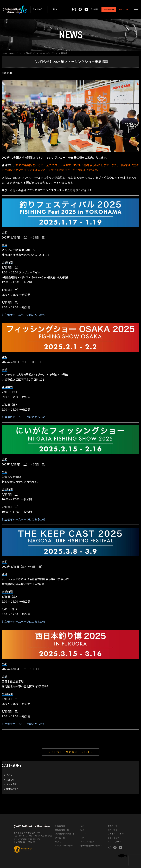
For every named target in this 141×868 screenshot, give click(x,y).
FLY (55, 9)
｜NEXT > (85, 752)
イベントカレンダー (64, 846)
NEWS (11, 53)
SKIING (38, 9)
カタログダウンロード (65, 834)
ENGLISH (120, 9)
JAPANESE (105, 9)
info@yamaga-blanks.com (27, 839)
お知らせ (10, 779)
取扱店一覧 (113, 826)
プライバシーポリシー (117, 834)
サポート (84, 826)
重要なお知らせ (13, 789)
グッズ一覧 (60, 838)
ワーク (83, 834)
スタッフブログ (87, 842)
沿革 (82, 830)
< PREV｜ (56, 752)
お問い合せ (113, 830)
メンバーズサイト (115, 842)
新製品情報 (60, 826)
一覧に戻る (70, 752)
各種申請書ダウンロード (91, 846)
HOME (4, 53)
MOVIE (58, 842)
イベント (20, 53)
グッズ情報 (11, 784)
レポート (84, 838)
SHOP (91, 9)
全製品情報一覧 (62, 830)
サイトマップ (114, 838)
